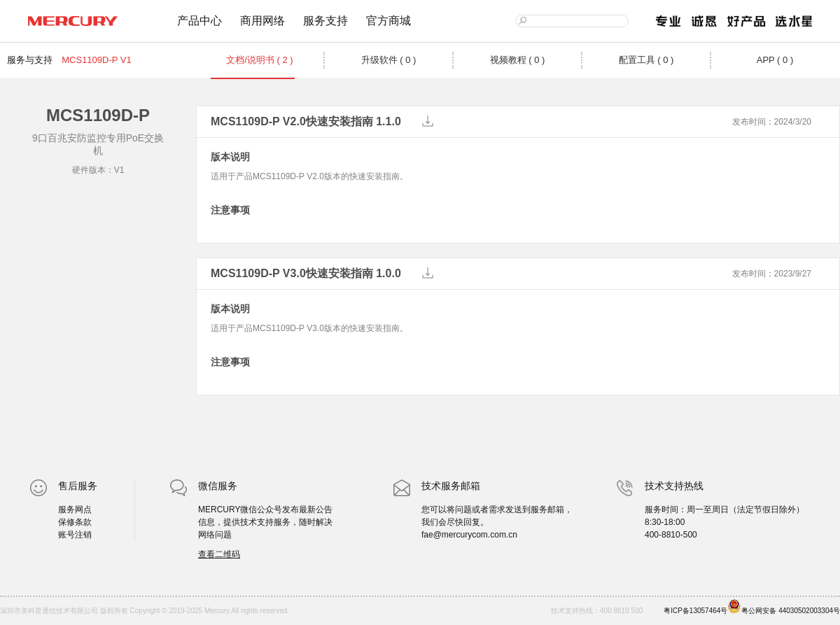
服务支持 (325, 21)
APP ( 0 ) (775, 60)
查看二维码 (219, 554)
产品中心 (199, 21)
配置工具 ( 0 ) (646, 60)
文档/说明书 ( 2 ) (259, 60)
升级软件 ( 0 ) (389, 60)
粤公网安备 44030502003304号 (784, 607)
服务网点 (75, 510)
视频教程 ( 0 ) (518, 60)
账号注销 (75, 535)
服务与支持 (30, 60)
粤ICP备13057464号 (695, 611)
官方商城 (388, 21)
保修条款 (75, 522)
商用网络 (262, 21)
